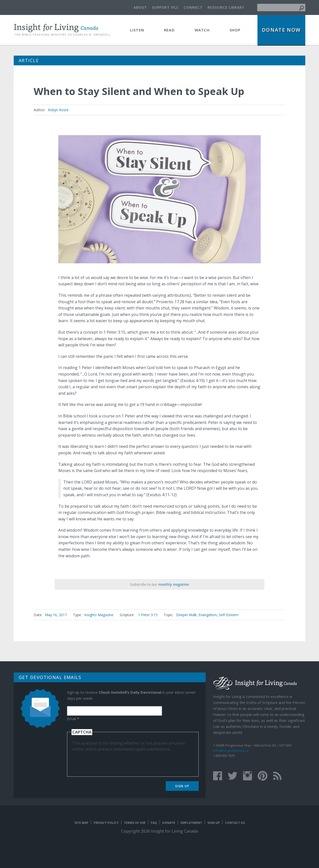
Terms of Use (135, 823)
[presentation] (110, 762)
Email (73, 719)
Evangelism (208, 615)
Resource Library (226, 7)
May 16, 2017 (56, 615)
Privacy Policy (106, 823)
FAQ (154, 823)
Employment (191, 823)
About (140, 7)
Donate (169, 823)
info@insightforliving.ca (231, 751)
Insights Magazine (99, 615)
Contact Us (235, 823)
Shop (235, 30)
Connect (193, 7)
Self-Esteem (229, 615)
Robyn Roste (58, 110)
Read (169, 30)
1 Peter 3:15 (148, 615)
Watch (202, 30)
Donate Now (281, 30)
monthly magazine (174, 584)
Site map (81, 823)
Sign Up (182, 786)
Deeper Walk (186, 615)
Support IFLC (165, 7)
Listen (137, 30)
